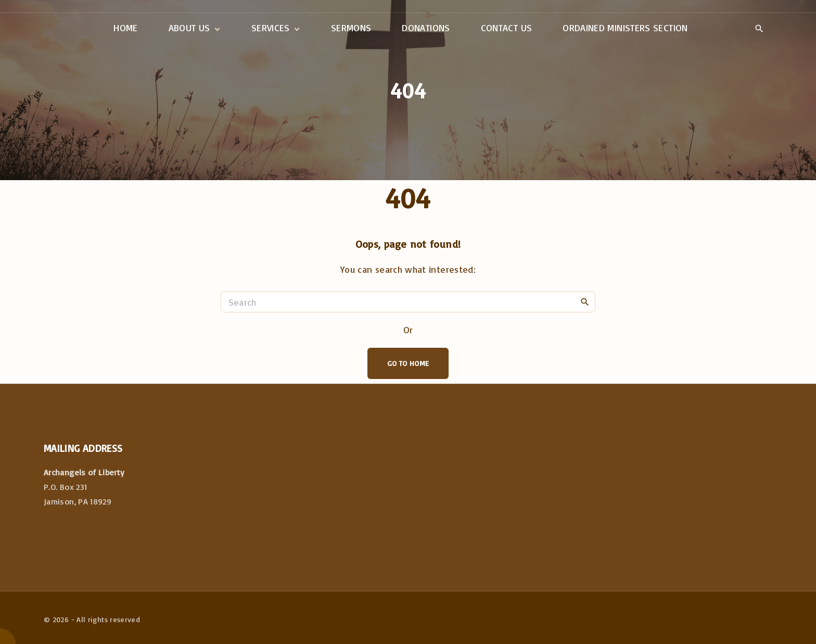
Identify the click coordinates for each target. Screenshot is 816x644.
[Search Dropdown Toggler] (759, 29)
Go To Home (408, 363)
